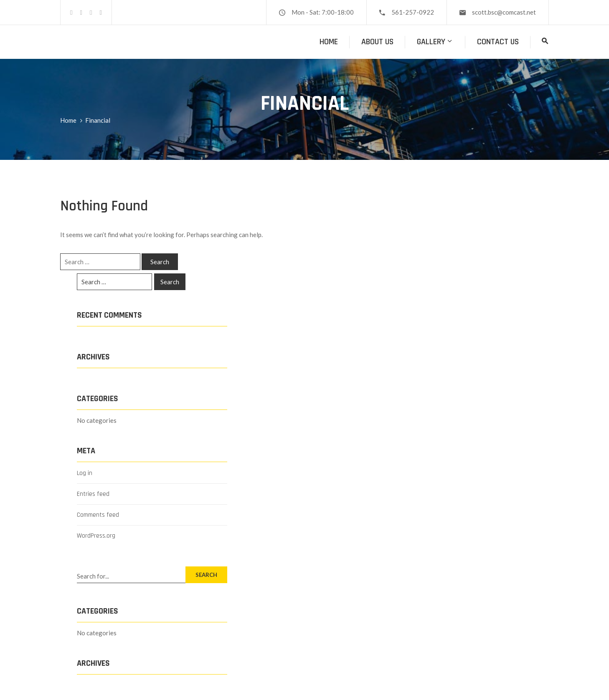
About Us (377, 42)
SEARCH (206, 575)
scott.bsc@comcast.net (504, 12)
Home (329, 42)
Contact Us (498, 42)
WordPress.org (96, 536)
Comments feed (98, 515)
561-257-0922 (413, 12)
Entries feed (93, 494)
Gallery (435, 42)
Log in (85, 473)
